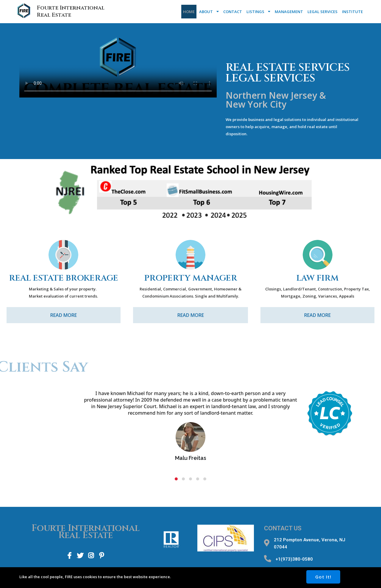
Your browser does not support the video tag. (118, 66)
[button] (176, 479)
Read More (64, 315)
